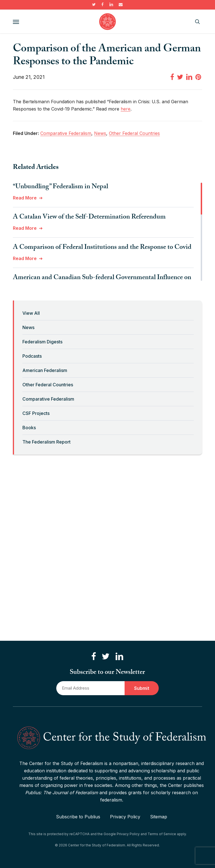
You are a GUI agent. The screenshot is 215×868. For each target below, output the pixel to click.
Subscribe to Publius (78, 817)
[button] (16, 22)
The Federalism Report (46, 442)
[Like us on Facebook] (94, 657)
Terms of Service (162, 834)
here (126, 109)
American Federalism (45, 370)
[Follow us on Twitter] (106, 657)
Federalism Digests (42, 342)
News (28, 327)
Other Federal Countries (48, 385)
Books (29, 428)
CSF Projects (36, 413)
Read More (25, 198)
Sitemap (159, 817)
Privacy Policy (125, 817)
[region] (107, 232)
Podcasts (32, 356)
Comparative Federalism (48, 399)
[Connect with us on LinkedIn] (119, 657)
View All (31, 313)
